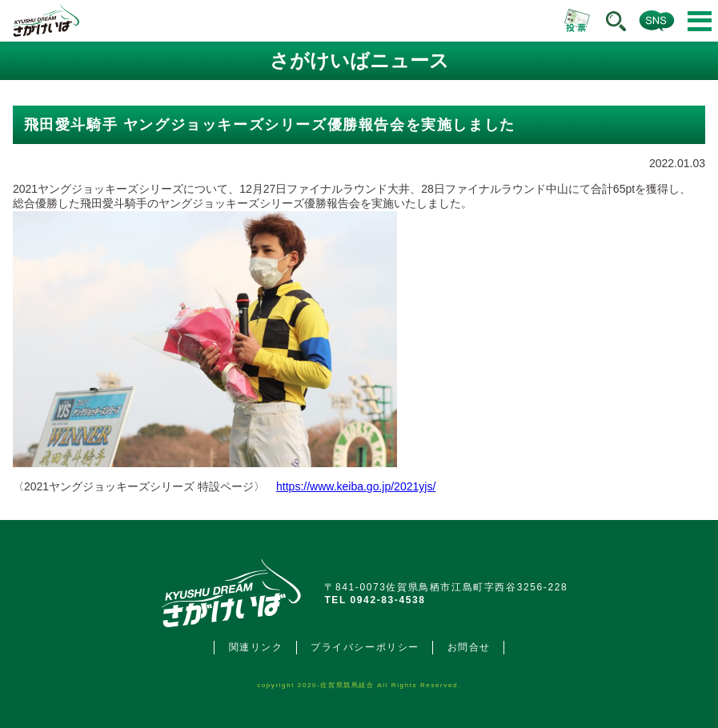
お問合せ (469, 647)
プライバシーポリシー (365, 647)
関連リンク (256, 647)
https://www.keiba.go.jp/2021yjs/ (356, 486)
